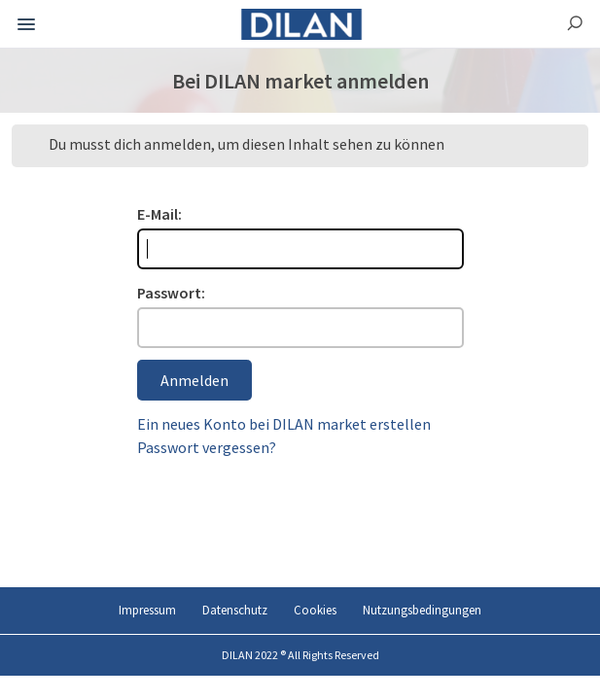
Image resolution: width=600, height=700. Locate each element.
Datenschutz (235, 610)
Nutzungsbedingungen (422, 610)
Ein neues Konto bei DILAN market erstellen (284, 424)
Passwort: (171, 293)
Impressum (147, 610)
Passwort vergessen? (207, 447)
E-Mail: (159, 214)
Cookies (315, 610)
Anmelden (194, 380)
